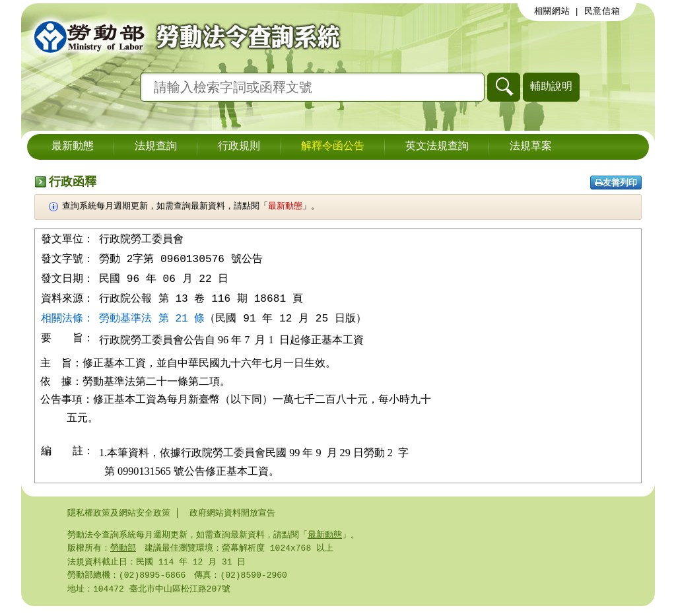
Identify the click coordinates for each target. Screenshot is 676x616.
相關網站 (552, 11)
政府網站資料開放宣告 (232, 519)
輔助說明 (551, 86)
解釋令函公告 (333, 147)
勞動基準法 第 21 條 (152, 321)
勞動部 (123, 555)
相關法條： (67, 321)
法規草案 (531, 147)
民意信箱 (602, 11)
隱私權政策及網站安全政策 (119, 519)
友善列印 (616, 183)
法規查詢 (156, 147)
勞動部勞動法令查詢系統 (183, 36)
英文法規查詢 (437, 147)
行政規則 (239, 147)
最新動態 (73, 147)
